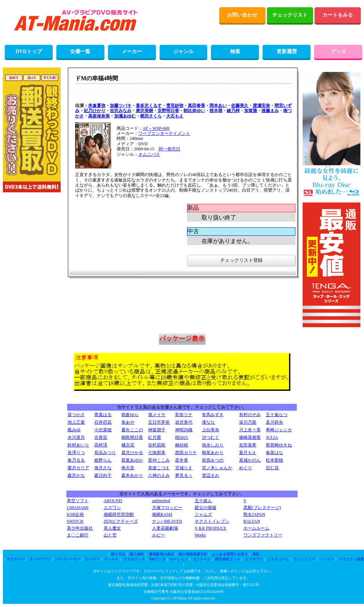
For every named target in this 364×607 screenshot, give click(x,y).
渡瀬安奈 (261, 106)
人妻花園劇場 (165, 528)
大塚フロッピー (167, 508)
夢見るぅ (184, 475)
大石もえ (175, 116)
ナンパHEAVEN (167, 521)
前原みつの (213, 460)
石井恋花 (103, 422)
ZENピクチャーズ (121, 521)
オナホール (16, 559)
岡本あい (218, 106)
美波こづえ (159, 468)
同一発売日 (169, 149)
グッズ (338, 52)
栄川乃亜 (248, 422)
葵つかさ (76, 415)
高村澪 (101, 445)
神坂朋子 (157, 430)
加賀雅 (251, 111)
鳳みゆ (74, 430)
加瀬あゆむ (125, 116)
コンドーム (201, 559)
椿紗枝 (182, 445)
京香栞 (101, 437)
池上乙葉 (76, 422)
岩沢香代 (184, 422)
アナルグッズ (134, 559)
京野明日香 (168, 111)
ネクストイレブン (212, 521)
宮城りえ (184, 468)
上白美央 (211, 430)
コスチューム (278, 559)
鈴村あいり (78, 445)
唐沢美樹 (144, 111)
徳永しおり (213, 445)
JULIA (272, 437)
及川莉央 (274, 422)
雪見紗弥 (175, 106)
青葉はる (103, 415)
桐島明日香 (132, 437)
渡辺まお (211, 475)
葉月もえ (248, 453)
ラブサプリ (254, 559)
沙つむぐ (211, 437)
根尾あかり (213, 453)
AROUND (113, 501)
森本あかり (132, 475)
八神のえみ (159, 475)
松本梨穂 (274, 460)
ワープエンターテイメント (164, 133)
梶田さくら (151, 116)
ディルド (111, 559)
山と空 (110, 535)
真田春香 (196, 106)
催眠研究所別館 (119, 514)
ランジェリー (304, 559)
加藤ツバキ (121, 106)
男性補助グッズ (227, 559)
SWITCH (75, 521)
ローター (92, 559)
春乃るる (76, 460)
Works (200, 535)
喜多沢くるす (149, 106)
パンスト (327, 559)
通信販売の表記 (161, 554)
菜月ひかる (132, 453)
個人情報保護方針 (193, 554)
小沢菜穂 (103, 430)
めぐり (246, 468)
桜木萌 (216, 111)
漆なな (208, 422)
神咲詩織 (184, 430)
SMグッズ (157, 559)
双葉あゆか (132, 460)
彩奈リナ (184, 415)
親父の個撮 (205, 508)
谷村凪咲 (157, 445)
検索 (235, 52)
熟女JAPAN (254, 514)
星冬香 (182, 460)
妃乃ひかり (95, 111)
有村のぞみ (250, 415)
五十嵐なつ (277, 415)
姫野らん (103, 460)
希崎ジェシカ (279, 430)
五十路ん (203, 501)
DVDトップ (29, 52)
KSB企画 (75, 514)
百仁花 (272, 468)
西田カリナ (186, 453)
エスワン (112, 508)
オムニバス (149, 154)
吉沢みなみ (121, 111)
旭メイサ (157, 415)
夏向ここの (132, 430)
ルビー (159, 535)
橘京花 (128, 445)
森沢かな (76, 475)
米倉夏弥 (97, 106)
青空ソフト (78, 501)
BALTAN (252, 521)
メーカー (132, 52)
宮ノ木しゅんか (217, 468)
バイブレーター (68, 559)
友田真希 (248, 445)
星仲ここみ (159, 460)
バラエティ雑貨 (351, 559)
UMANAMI (78, 508)
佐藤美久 (240, 106)
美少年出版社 (80, 528)
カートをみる (338, 15)
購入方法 (118, 554)
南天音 (128, 468)
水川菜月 (76, 437)
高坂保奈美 (99, 116)
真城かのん (250, 460)
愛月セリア (78, 468)
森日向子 (103, 475)
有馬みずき (213, 415)
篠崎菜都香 (250, 437)
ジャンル (183, 52)
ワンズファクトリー (263, 535)
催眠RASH (162, 514)
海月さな (103, 468)
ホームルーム (256, 528)
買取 (256, 554)
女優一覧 (80, 52)
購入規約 (137, 554)
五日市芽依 (159, 422)
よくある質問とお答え (230, 554)
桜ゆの (182, 437)
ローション (179, 559)
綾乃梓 (233, 111)
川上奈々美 (250, 430)
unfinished (161, 501)
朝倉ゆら (130, 415)
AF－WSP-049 (156, 128)
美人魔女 (112, 528)
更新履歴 (287, 52)
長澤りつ (76, 453)
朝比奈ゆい (194, 111)
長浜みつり (105, 453)
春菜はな (274, 453)
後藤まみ (270, 111)
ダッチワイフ (40, 559)
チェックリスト (290, 15)
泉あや (128, 422)
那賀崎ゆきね (279, 445)
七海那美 (157, 453)
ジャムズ (203, 514)
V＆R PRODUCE (211, 528)
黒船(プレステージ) (262, 508)
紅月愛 (155, 437)
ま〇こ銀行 (78, 535)
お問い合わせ (242, 15)
